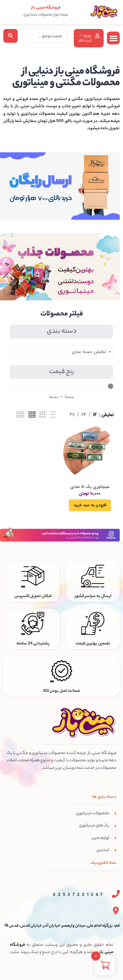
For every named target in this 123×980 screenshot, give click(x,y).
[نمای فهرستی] (53, 415)
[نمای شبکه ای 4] (32, 415)
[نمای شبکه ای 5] (20, 415)
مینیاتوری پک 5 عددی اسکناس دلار (90, 489)
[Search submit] (10, 36)
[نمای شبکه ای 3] (42, 415)
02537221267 (79, 895)
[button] (113, 38)
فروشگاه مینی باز (46, 8)
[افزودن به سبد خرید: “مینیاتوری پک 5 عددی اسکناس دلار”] (90, 505)
